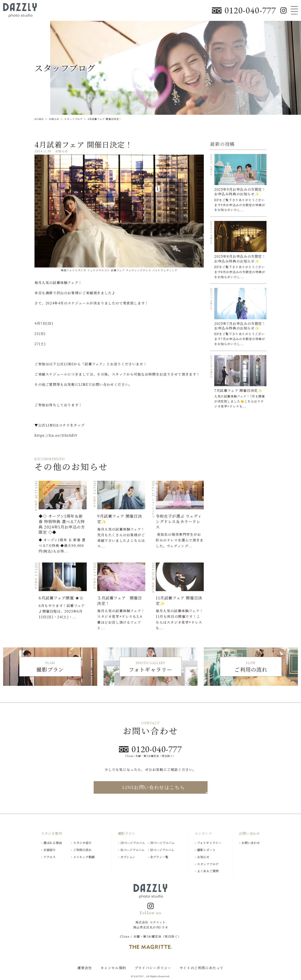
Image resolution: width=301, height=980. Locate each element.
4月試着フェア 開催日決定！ (84, 144)
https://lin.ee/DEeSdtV (56, 435)
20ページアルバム (133, 843)
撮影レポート (206, 850)
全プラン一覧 (159, 857)
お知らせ (203, 857)
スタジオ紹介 (82, 843)
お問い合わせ (251, 843)
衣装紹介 (50, 850)
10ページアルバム (162, 850)
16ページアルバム (133, 850)
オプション (128, 857)
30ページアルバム (162, 843)
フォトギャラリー (209, 843)
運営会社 (85, 968)
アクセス (50, 857)
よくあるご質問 (208, 871)
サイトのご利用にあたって (202, 968)
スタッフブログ (208, 864)
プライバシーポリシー (153, 968)
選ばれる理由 (53, 843)
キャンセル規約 (113, 968)
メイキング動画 (84, 857)
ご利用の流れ (82, 850)
